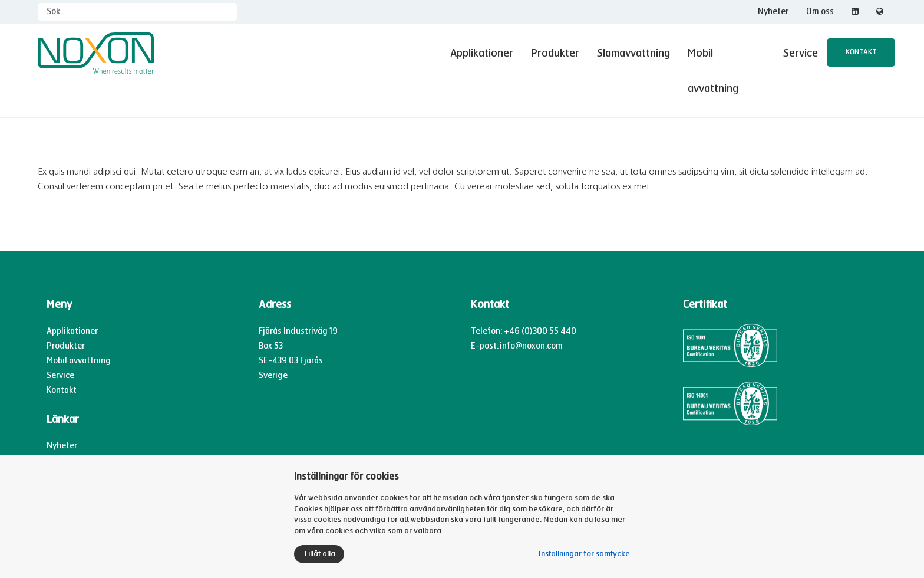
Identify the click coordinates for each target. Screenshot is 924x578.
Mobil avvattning (726, 53)
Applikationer (480, 53)
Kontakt (861, 52)
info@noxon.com (531, 311)
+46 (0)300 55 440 (540, 296)
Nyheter (773, 12)
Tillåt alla (319, 554)
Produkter (554, 53)
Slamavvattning (632, 53)
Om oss (820, 12)
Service (800, 53)
